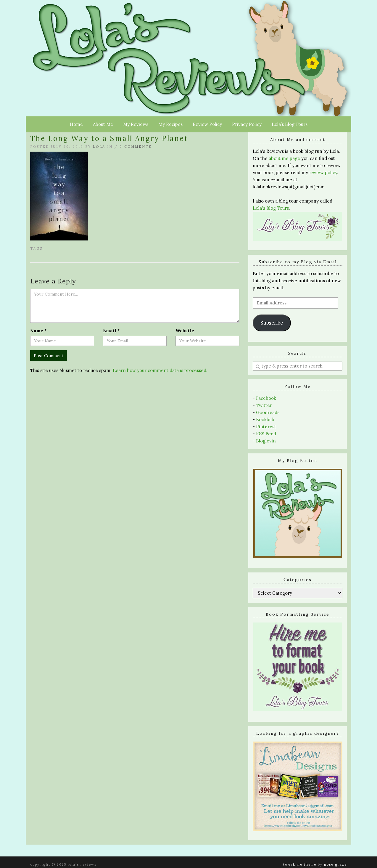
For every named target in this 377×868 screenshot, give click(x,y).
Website (185, 331)
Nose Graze (335, 864)
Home (76, 124)
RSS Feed (266, 434)
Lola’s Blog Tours (290, 124)
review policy (323, 173)
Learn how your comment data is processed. (160, 370)
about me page (284, 158)
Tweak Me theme (300, 864)
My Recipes (170, 124)
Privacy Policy (247, 124)
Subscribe (272, 323)
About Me (103, 124)
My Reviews (136, 124)
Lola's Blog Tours (271, 208)
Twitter (264, 405)
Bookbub (265, 419)
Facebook (266, 398)
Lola (99, 147)
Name (38, 331)
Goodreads (268, 412)
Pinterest (266, 427)
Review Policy (207, 124)
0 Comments (136, 147)
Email (111, 331)
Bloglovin (266, 441)
